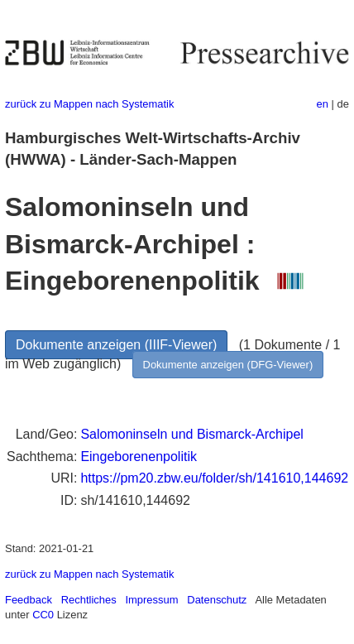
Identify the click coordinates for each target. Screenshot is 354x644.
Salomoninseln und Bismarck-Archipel (191, 434)
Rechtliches (89, 600)
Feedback (29, 600)
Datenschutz (217, 600)
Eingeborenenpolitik (139, 457)
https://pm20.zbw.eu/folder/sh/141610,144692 (214, 478)
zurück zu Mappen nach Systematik (89, 104)
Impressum (151, 600)
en (323, 104)
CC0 (43, 615)
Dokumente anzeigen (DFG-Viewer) (228, 365)
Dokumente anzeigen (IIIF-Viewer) (116, 345)
